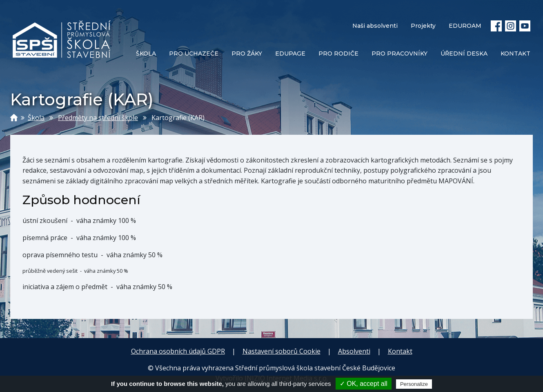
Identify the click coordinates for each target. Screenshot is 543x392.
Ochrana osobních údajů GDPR (178, 351)
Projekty (423, 26)
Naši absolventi (375, 26)
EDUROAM (465, 26)
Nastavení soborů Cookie (282, 351)
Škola (36, 118)
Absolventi (354, 351)
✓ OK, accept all (364, 384)
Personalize (414, 384)
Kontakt (400, 351)
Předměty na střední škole (98, 118)
